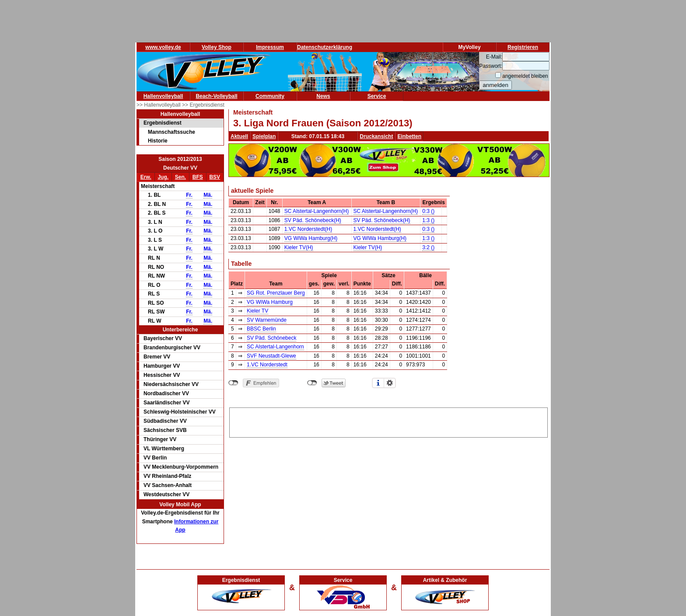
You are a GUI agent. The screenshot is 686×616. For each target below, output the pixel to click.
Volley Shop (217, 47)
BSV (215, 177)
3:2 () (428, 247)
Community (270, 96)
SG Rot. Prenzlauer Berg (276, 293)
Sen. (180, 177)
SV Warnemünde (267, 320)
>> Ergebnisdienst (203, 105)
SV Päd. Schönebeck (271, 338)
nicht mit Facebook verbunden (233, 383)
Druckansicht (376, 136)
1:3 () (428, 220)
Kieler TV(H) (299, 247)
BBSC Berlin (261, 329)
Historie (158, 141)
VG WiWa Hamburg (270, 302)
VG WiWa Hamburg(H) (311, 238)
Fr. (189, 195)
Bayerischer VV (163, 338)
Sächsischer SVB (165, 430)
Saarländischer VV (166, 403)
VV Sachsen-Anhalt (168, 485)
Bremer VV (157, 357)
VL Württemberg (164, 449)
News (323, 96)
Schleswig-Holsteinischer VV (180, 412)
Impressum (270, 47)
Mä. (208, 195)
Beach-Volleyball (216, 96)
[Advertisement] (388, 421)
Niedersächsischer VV (171, 384)
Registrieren (523, 47)
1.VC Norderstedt (267, 365)
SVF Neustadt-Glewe (271, 356)
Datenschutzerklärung (325, 47)
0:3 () (428, 211)
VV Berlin (155, 458)
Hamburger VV (162, 366)
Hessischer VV (162, 375)
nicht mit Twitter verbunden (312, 383)
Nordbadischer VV (166, 393)
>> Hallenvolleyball (159, 105)
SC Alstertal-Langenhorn (275, 347)
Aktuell (239, 136)
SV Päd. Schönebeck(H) (313, 220)
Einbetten (409, 136)
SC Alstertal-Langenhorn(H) (317, 211)
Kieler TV (257, 311)
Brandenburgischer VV (172, 348)
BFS (198, 177)
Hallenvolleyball (163, 96)
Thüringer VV (160, 439)
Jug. (163, 177)
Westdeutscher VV (166, 494)
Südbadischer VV (165, 421)
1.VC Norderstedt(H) (308, 229)
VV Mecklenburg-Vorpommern (181, 467)
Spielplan (264, 136)
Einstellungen (390, 383)
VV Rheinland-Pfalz (167, 476)
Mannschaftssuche (171, 132)
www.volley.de (163, 47)
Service (377, 96)
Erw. (146, 177)
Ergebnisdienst (163, 123)
